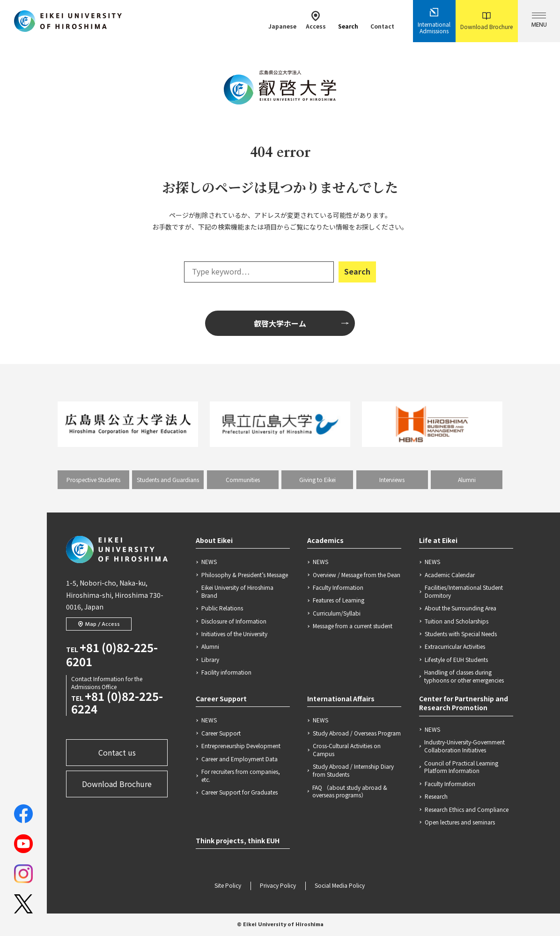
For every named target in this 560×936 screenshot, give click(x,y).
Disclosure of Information (234, 621)
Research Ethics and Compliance (467, 810)
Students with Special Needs (461, 634)
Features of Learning (339, 600)
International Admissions (434, 21)
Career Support (221, 698)
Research (436, 796)
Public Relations (222, 608)
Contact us (117, 752)
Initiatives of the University (234, 634)
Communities (243, 479)
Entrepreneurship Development (241, 746)
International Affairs (341, 698)
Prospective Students (93, 479)
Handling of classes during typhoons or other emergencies (464, 676)
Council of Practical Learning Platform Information (461, 767)
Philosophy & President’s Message (245, 575)
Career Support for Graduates (239, 792)
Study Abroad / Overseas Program (357, 733)
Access (316, 20)
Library (210, 660)
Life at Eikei (438, 540)
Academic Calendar (450, 575)
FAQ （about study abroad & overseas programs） (350, 791)
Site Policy (228, 886)
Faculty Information (338, 587)
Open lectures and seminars (460, 822)
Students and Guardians (168, 479)
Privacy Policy (278, 886)
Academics (325, 540)
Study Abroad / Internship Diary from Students (353, 770)
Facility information (226, 672)
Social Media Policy (340, 886)
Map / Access (99, 624)
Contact (382, 20)
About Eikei (214, 540)
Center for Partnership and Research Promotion (464, 703)
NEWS (209, 562)
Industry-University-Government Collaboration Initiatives (464, 746)
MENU (539, 21)
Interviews (392, 479)
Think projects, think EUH (238, 840)
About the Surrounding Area (461, 608)
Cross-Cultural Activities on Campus (347, 750)
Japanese (282, 20)
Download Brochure (486, 22)
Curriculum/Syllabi (337, 613)
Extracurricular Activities (455, 646)
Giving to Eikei (317, 479)
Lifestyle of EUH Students (456, 660)
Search (348, 20)
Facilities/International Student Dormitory (464, 591)
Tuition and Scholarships (457, 621)
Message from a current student (353, 626)
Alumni (467, 479)
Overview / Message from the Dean (357, 575)
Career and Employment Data (239, 759)
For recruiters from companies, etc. (241, 776)
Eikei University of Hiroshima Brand (237, 591)
